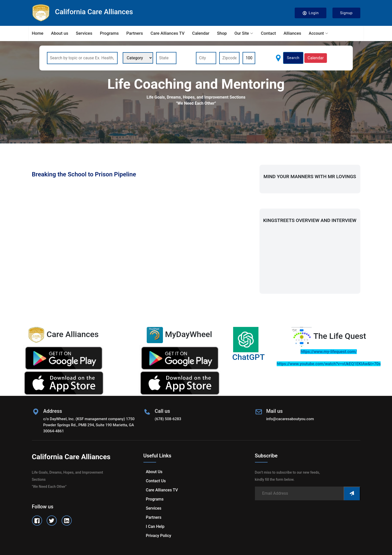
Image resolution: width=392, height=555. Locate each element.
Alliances (292, 33)
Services (84, 33)
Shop (222, 33)
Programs (109, 33)
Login (311, 13)
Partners (135, 33)
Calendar (201, 33)
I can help (155, 526)
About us (60, 33)
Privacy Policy (159, 536)
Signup (346, 13)
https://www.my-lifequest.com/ (329, 352)
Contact (268, 33)
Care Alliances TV (167, 33)
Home (38, 33)
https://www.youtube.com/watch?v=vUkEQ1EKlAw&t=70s (329, 364)
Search (293, 58)
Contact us (156, 481)
